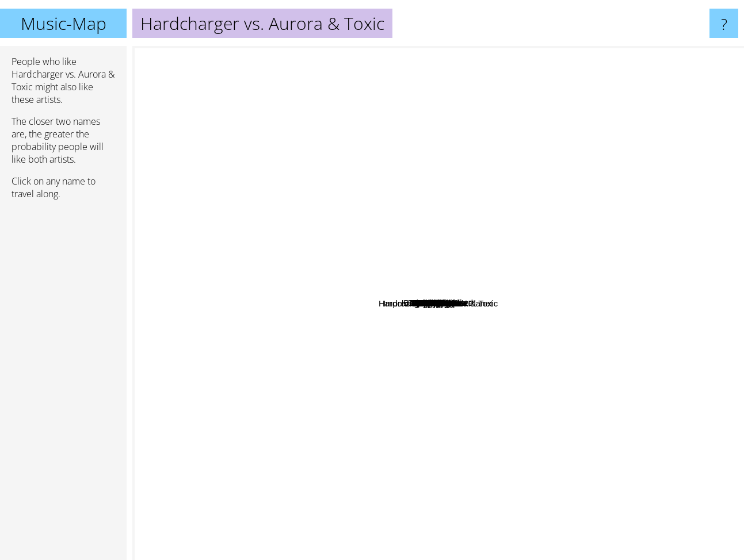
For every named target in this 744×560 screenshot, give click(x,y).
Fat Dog (511, 104)
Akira (302, 227)
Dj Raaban (457, 253)
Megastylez (338, 309)
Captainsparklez (279, 166)
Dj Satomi (523, 357)
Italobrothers (434, 410)
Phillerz (350, 324)
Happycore (580, 337)
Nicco (542, 482)
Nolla (410, 431)
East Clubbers (452, 191)
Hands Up (520, 441)
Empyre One (581, 346)
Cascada (643, 154)
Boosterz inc (342, 170)
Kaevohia (348, 392)
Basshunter (659, 202)
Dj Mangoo (636, 318)
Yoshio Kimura (463, 238)
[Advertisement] (63, 385)
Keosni (382, 395)
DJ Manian (380, 206)
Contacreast (461, 398)
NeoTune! (344, 475)
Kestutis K (354, 192)
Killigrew (431, 134)
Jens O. (441, 241)
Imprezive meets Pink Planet (388, 358)
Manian (512, 419)
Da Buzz (603, 356)
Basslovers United (443, 201)
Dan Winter (345, 135)
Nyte (595, 418)
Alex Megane (414, 343)
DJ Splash (529, 228)
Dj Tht (481, 349)
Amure (370, 323)
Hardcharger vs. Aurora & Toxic (438, 303)
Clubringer (500, 208)
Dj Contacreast (541, 307)
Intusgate (251, 411)
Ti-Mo (297, 277)
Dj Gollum (432, 217)
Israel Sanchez (165, 248)
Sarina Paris (461, 457)
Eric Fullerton (299, 388)
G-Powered (407, 468)
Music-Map (64, 23)
